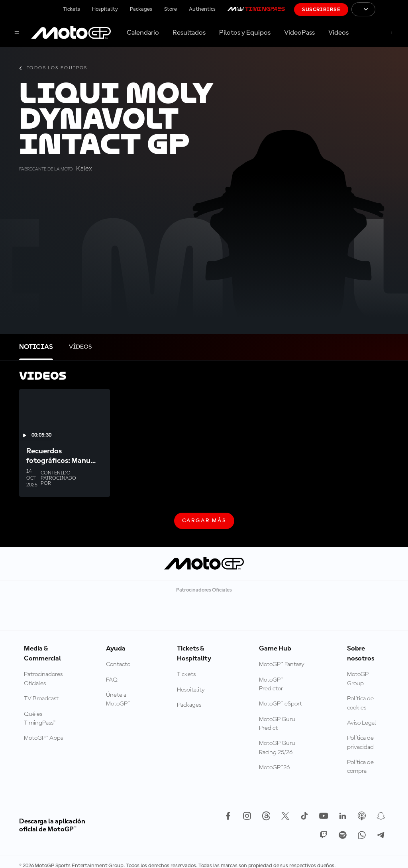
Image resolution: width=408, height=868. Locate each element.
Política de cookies (360, 703)
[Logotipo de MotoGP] (71, 33)
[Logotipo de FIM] (392, 9)
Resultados (189, 33)
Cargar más (204, 523)
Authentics (202, 9)
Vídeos (338, 33)
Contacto (118, 664)
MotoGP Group (358, 679)
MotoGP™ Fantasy (282, 664)
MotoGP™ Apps (43, 738)
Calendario (143, 33)
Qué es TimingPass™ (40, 719)
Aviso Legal (362, 723)
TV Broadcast (41, 699)
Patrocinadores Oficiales (43, 679)
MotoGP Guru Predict (277, 724)
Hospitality (105, 9)
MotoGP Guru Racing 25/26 (277, 748)
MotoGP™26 (274, 768)
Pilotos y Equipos (245, 33)
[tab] (36, 347)
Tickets (72, 9)
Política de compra (360, 767)
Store (171, 9)
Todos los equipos (53, 68)
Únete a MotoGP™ (118, 699)
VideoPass (299, 33)
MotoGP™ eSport (280, 704)
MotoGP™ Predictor (271, 684)
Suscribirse (321, 10)
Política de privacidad (360, 743)
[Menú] (17, 33)
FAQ (112, 680)
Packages (141, 9)
